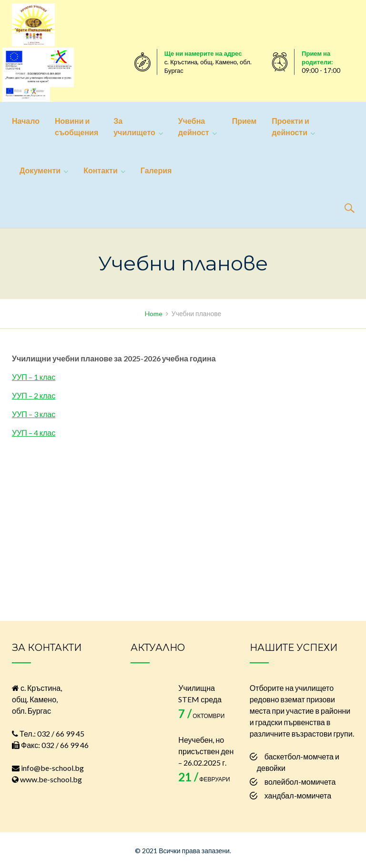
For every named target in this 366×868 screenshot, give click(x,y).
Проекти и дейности (290, 126)
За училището (134, 126)
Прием (244, 121)
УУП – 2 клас (34, 395)
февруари (204, 779)
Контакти (101, 170)
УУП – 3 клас (34, 414)
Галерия (156, 170)
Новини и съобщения (76, 126)
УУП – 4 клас (34, 433)
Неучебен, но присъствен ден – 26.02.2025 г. (206, 751)
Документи (40, 170)
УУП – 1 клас (34, 377)
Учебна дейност (194, 126)
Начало (26, 121)
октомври (201, 716)
